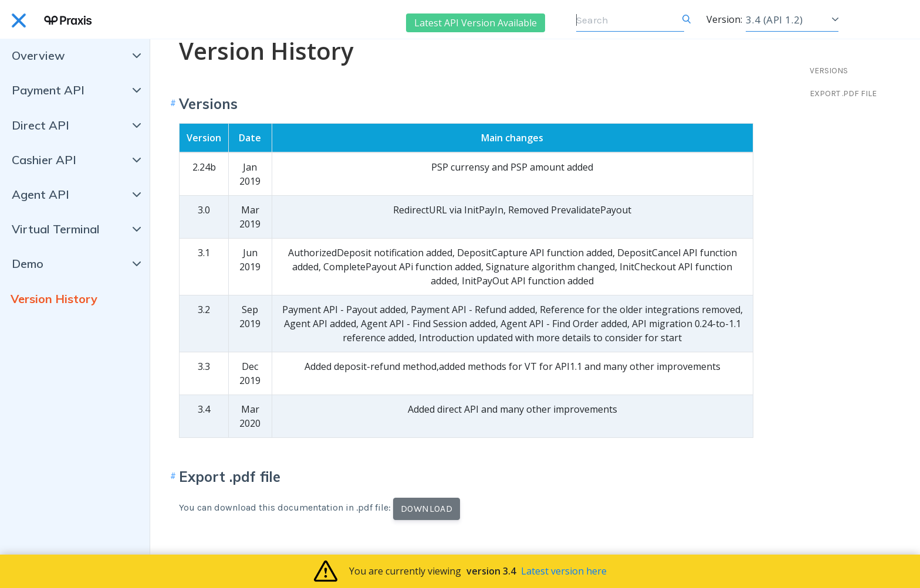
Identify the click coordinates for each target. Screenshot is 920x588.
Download (427, 509)
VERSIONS (829, 71)
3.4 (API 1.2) (774, 20)
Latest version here (564, 571)
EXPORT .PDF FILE (843, 94)
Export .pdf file (230, 477)
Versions (208, 104)
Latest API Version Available (476, 23)
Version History (54, 299)
